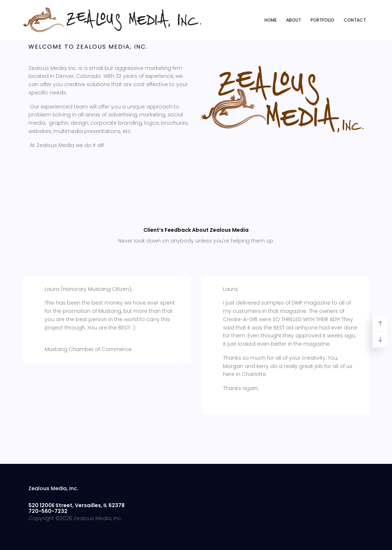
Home (271, 20)
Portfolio (322, 20)
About (294, 20)
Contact (355, 20)
